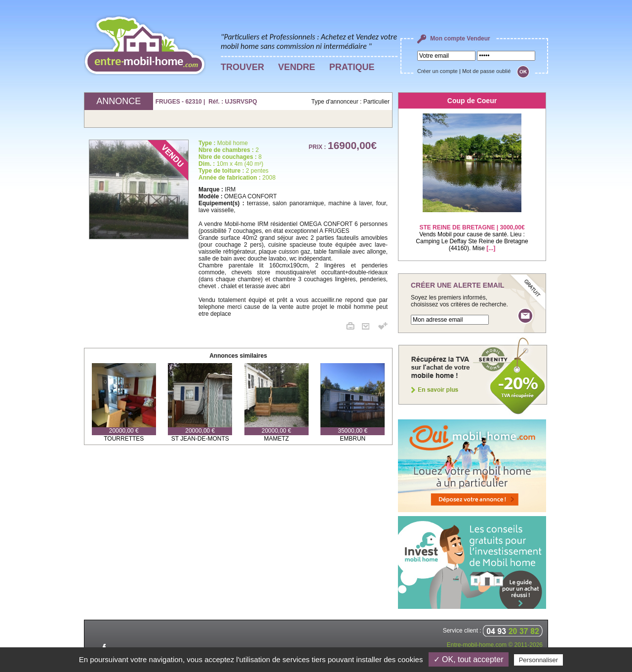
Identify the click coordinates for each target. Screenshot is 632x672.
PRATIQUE (352, 67)
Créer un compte (437, 71)
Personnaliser (539, 660)
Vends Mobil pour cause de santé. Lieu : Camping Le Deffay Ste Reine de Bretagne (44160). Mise (472, 232)
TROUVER (242, 67)
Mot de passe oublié (486, 71)
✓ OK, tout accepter (469, 659)
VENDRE (296, 67)
